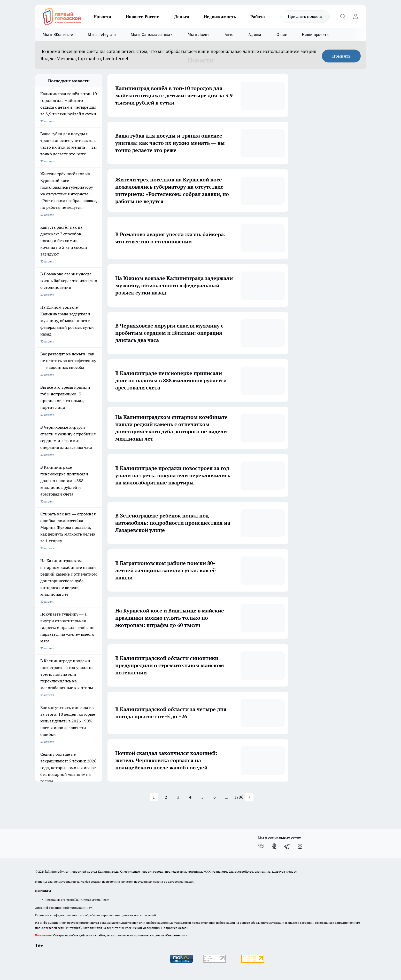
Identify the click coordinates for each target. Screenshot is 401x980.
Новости (102, 17)
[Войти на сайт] (356, 17)
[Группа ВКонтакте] (261, 846)
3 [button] (178, 797)
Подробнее (169, 928)
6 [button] (215, 797)
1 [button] (154, 797)
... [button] (227, 797)
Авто (229, 34)
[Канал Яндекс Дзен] (300, 846)
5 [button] (202, 797)
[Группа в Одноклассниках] (274, 846)
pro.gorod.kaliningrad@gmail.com (85, 900)
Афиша (255, 34)
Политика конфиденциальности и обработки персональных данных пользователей (95, 915)
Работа (258, 17)
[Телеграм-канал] (287, 846)
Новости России (143, 17)
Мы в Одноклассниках (152, 34)
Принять (341, 56)
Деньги (182, 17)
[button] (249, 797)
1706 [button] (239, 797)
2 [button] (166, 797)
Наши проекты (316, 34)
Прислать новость (305, 16)
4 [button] (190, 797)
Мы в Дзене (199, 34)
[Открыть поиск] (343, 17)
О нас (282, 34)
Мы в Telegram (102, 34)
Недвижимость (220, 17)
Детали (183, 928)
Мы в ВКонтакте (58, 34)
